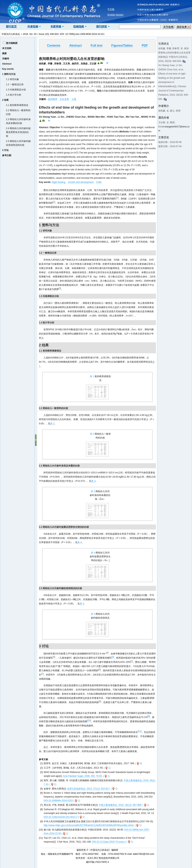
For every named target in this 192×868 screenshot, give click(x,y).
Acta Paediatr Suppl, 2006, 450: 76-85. (83, 776)
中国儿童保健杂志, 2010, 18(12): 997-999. (120, 805)
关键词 (6, 59)
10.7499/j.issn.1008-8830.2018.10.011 (85, 34)
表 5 (82, 604)
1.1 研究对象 (12, 79)
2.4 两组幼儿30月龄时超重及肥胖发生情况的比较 (18, 132)
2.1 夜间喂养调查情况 (17, 105)
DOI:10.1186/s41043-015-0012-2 (61, 817)
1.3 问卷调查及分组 (16, 90)
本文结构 (7, 48)
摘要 (4, 53)
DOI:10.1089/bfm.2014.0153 (58, 801)
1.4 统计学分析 (14, 95)
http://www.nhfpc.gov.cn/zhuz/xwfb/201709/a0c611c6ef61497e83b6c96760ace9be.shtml (89, 825)
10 (89, 720)
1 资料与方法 (9, 74)
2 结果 (5, 100)
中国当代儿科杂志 (11, 34)
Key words (8, 69)
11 (140, 731)
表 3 (93, 481)
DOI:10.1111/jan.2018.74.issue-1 (109, 842)
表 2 (52, 424)
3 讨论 (5, 150)
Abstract (7, 64)
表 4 (80, 542)
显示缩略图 (12, 43)
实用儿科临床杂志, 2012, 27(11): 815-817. (89, 789)
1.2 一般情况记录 (15, 84)
